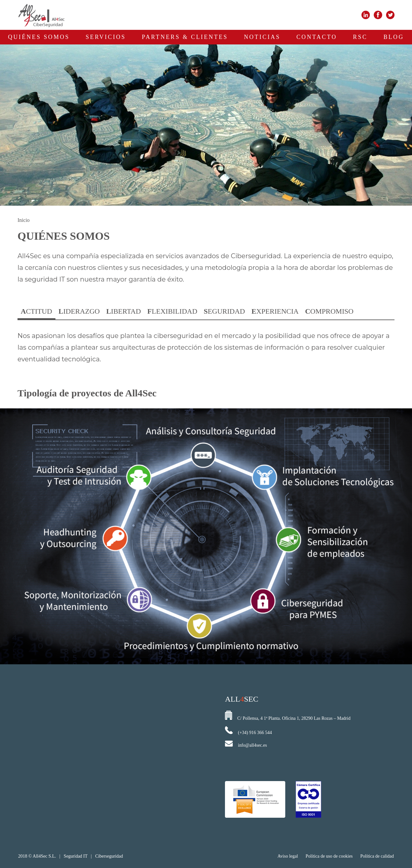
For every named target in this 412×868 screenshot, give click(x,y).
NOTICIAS (262, 37)
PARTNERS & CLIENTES (185, 37)
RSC (360, 37)
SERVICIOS (106, 37)
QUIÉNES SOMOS (39, 37)
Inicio (24, 220)
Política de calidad (377, 856)
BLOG (394, 37)
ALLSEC (242, 699)
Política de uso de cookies (329, 856)
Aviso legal (288, 856)
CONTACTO (317, 37)
